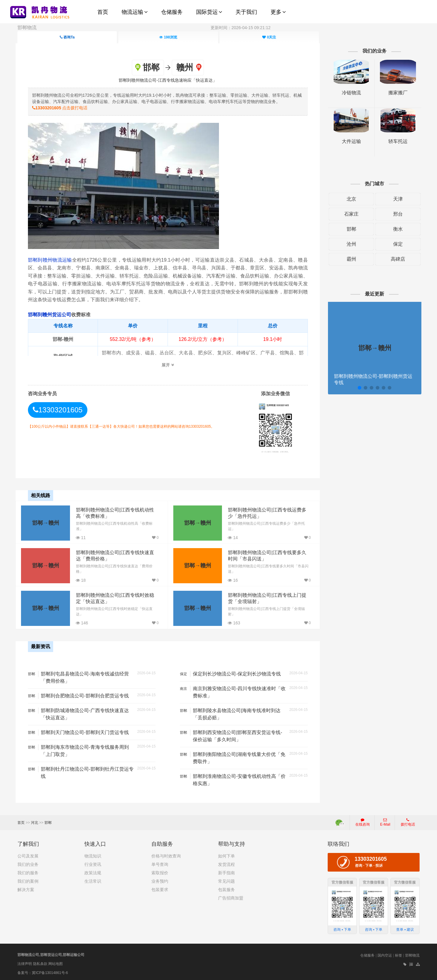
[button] (358, 388)
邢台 (396, 214)
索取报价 (160, 872)
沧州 (350, 244)
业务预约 (160, 880)
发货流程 (226, 863)
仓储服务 (367, 954)
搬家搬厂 (396, 93)
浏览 (168, 37)
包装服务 (226, 889)
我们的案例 (28, 880)
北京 (350, 199)
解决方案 (26, 889)
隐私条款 (40, 963)
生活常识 (93, 880)
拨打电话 (408, 821)
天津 (396, 199)
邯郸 (350, 229)
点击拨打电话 (61, 108)
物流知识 (93, 855)
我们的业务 (28, 863)
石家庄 (350, 214)
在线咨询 (363, 821)
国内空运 (385, 954)
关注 (269, 37)
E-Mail (385, 821)
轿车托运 (396, 141)
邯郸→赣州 (45, 522)
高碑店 (396, 259)
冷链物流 (350, 93)
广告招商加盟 (231, 897)
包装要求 (160, 889)
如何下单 (226, 855)
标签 (399, 954)
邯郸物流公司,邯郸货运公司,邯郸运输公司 (51, 954)
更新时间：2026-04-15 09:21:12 (241, 28)
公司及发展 (28, 855)
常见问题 (226, 880)
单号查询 (160, 863)
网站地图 (56, 963)
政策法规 (93, 872)
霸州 (350, 259)
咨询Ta (67, 37)
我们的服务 (28, 872)
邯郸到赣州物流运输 (51, 260)
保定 (396, 244)
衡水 (396, 229)
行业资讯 (93, 863)
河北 (35, 822)
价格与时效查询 (166, 855)
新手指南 (226, 872)
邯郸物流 (27, 27)
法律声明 (25, 963)
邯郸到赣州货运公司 (51, 315)
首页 (21, 822)
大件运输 (350, 141)
